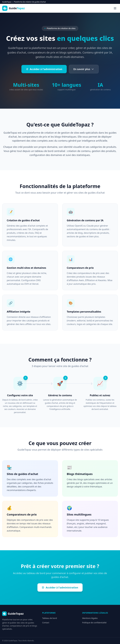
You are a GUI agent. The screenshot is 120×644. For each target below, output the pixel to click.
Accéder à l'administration (44, 69)
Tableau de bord (50, 618)
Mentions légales (90, 618)
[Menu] (115, 8)
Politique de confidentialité (94, 623)
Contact (46, 623)
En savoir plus (84, 69)
